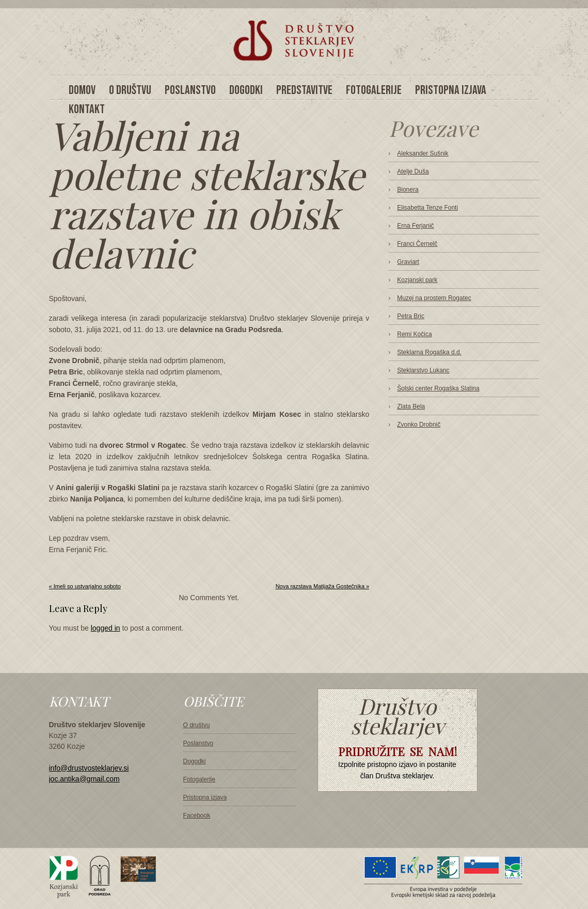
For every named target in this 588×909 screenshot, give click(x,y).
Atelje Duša (413, 171)
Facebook (197, 816)
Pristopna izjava (205, 797)
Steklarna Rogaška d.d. (429, 352)
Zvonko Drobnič (419, 425)
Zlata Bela (411, 406)
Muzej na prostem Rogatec (434, 298)
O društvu (197, 725)
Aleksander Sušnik (423, 153)
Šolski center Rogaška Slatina (438, 388)
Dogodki (195, 761)
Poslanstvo (198, 743)
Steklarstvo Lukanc (423, 370)
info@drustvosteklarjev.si (89, 768)
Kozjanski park (417, 280)
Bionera (408, 190)
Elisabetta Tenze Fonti (427, 208)
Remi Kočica (414, 334)
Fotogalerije (200, 779)
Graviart (408, 262)
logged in (106, 628)
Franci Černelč (417, 244)
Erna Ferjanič (415, 226)
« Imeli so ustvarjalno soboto (85, 586)
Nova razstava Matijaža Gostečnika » (323, 586)
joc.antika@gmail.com (84, 779)
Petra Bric (411, 316)
